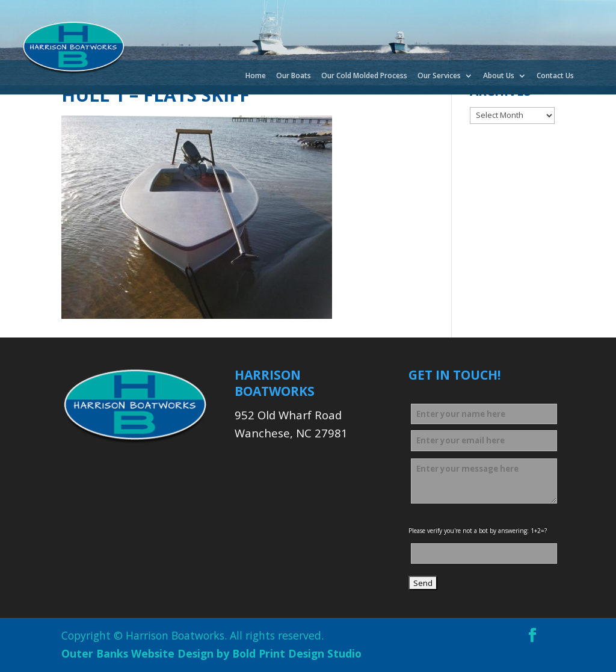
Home (256, 76)
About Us (499, 76)
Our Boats (294, 76)
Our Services (439, 76)
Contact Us (555, 76)
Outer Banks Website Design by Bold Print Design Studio (211, 653)
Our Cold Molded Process (364, 76)
